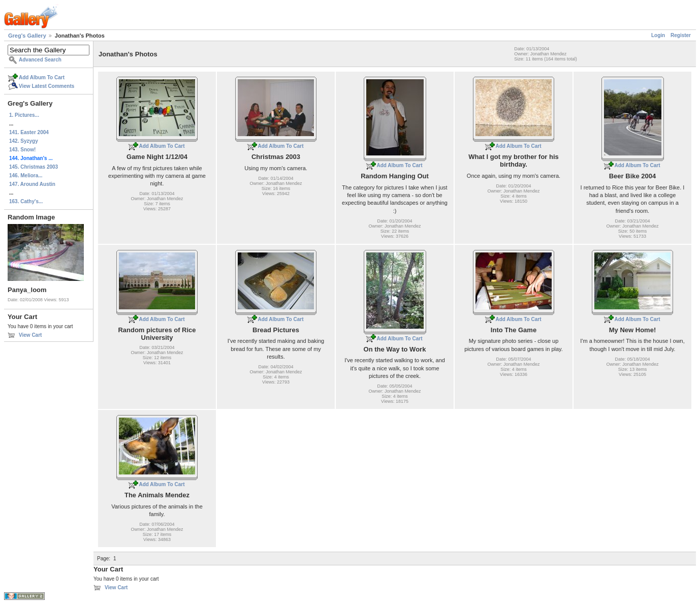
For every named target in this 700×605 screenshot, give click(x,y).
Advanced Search (40, 60)
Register (681, 35)
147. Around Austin (32, 184)
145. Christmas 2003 (34, 167)
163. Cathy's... (26, 201)
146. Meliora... (26, 176)
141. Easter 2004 (29, 132)
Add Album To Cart (42, 77)
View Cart (30, 335)
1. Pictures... (24, 115)
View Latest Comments (46, 86)
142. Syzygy (24, 141)
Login (658, 35)
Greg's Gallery (27, 36)
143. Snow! (22, 150)
